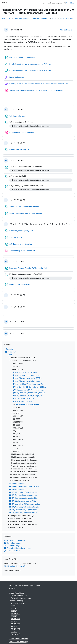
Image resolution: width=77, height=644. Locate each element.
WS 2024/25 (55, 18)
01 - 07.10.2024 (17, 109)
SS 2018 (14, 626)
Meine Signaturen (12, 551)
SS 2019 (14, 621)
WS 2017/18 (15, 629)
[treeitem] (38, 438)
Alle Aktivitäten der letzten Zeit (15, 566)
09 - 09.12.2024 (17, 307)
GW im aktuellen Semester (21, 598)
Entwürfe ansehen (12, 543)
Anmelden (70, 3)
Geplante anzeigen (12, 546)
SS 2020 (14, 616)
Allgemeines (16, 30)
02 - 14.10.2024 (17, 143)
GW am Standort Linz (19, 596)
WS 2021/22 (15, 608)
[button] (6, 30)
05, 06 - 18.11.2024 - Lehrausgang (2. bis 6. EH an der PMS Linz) (41, 224)
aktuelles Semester (18, 603)
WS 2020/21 (15, 614)
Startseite (4, 18)
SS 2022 (14, 606)
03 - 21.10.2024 (17, 160)
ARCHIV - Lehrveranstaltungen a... (41, 18)
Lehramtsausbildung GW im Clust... (22, 18)
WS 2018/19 (15, 624)
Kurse (10, 18)
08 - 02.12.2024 (17, 295)
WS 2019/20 (15, 619)
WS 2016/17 (15, 634)
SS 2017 (14, 632)
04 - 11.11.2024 (17, 200)
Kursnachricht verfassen (15, 541)
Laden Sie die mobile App (19, 642)
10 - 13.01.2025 (17, 333)
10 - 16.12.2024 (17, 322)
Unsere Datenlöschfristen (19, 639)
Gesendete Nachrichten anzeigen (18, 548)
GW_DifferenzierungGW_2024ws (68, 18)
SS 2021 (14, 611)
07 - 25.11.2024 (17, 261)
